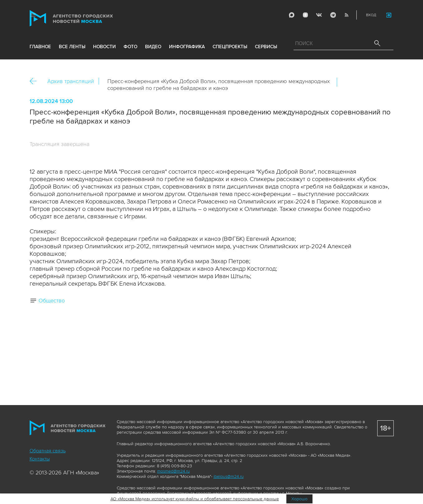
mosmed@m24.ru (174, 471)
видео (153, 47)
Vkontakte (319, 15)
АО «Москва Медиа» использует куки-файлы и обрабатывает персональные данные (195, 499)
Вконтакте (346, 82)
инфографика (187, 47)
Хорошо (299, 499)
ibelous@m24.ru (229, 476)
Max (291, 15)
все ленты (72, 47)
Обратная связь (48, 451)
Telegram (332, 15)
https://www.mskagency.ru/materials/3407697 (386, 82)
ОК (359, 82)
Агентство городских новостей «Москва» (83, 18)
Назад (35, 81)
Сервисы (266, 47)
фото (130, 47)
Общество (52, 301)
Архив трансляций (71, 81)
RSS (346, 15)
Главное (40, 47)
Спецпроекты (230, 47)
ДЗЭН (305, 15)
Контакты (40, 459)
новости (104, 47)
